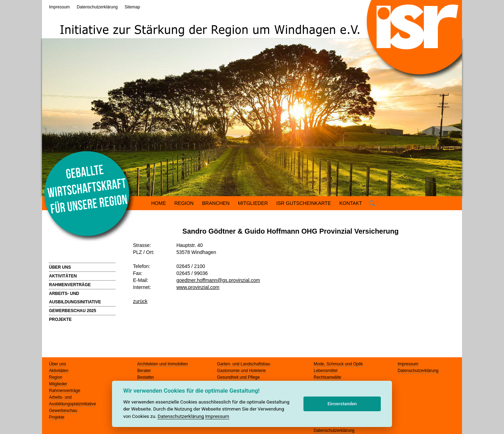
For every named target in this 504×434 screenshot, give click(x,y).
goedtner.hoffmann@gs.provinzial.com (218, 280)
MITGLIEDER (253, 203)
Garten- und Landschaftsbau (244, 364)
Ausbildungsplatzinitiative (72, 404)
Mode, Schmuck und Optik (338, 364)
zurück (140, 301)
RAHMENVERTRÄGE (70, 285)
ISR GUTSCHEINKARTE (303, 203)
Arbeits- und (60, 397)
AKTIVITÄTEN (63, 276)
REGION (184, 203)
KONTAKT (351, 203)
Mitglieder (58, 384)
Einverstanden (342, 404)
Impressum (59, 7)
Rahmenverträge (65, 391)
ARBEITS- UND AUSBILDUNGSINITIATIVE (75, 298)
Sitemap (132, 7)
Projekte (57, 417)
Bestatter (146, 377)
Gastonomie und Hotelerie (241, 371)
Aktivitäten (59, 371)
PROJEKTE (60, 319)
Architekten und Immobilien (163, 364)
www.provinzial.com (198, 287)
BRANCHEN (216, 203)
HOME (159, 203)
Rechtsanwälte (327, 377)
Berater (144, 371)
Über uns (58, 364)
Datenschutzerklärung (97, 7)
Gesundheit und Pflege (238, 377)
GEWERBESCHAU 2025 (73, 311)
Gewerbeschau (63, 411)
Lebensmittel (325, 371)
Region (56, 377)
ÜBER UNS (60, 267)
